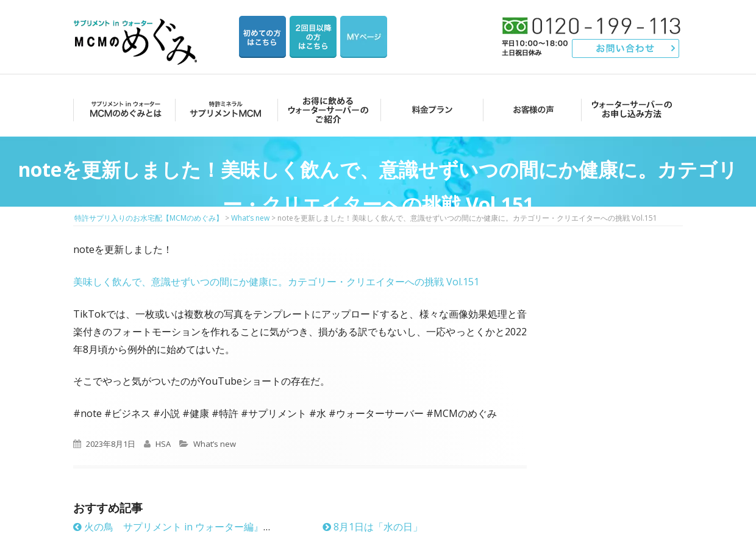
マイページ (364, 37)
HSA (163, 444)
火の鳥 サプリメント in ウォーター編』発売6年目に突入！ (210, 527)
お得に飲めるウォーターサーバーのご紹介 (326, 109)
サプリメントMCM (225, 109)
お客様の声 (530, 109)
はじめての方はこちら (262, 37)
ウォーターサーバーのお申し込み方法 (632, 109)
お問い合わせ (626, 48)
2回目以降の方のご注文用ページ (313, 37)
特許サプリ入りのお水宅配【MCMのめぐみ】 (137, 27)
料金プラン (428, 109)
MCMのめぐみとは (123, 109)
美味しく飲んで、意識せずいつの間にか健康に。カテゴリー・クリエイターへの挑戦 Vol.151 (276, 282)
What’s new (215, 444)
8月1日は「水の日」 (373, 527)
